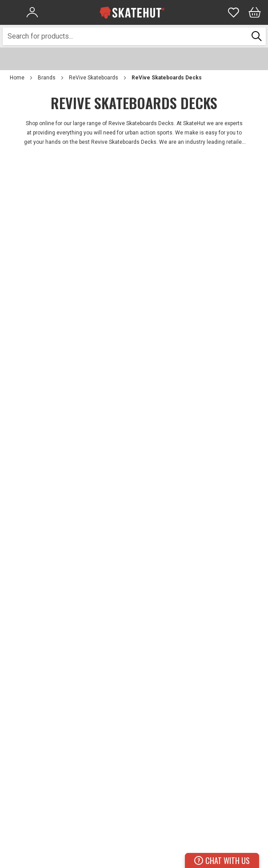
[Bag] (255, 12)
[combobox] (126, 36)
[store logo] (132, 12)
